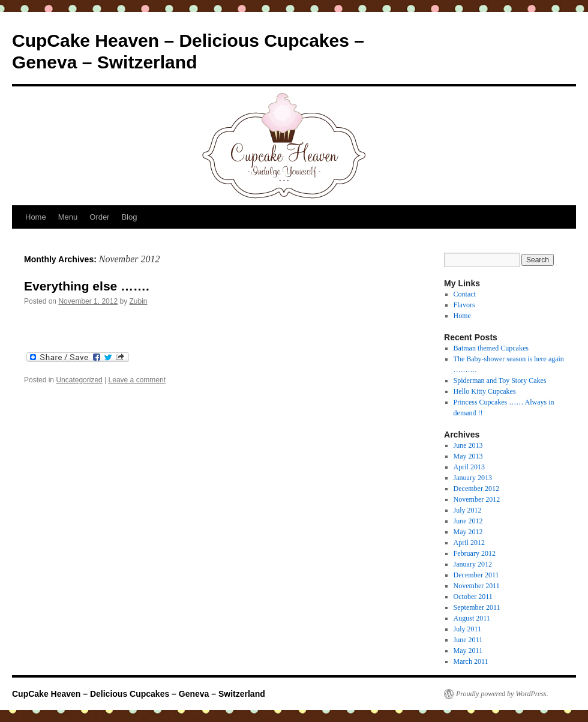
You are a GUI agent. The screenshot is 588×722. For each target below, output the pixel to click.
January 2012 (473, 564)
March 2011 (471, 661)
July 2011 (468, 629)
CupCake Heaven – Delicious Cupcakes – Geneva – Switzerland (139, 694)
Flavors (464, 305)
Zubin (139, 301)
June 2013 (468, 445)
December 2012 (476, 489)
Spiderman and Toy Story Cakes (500, 381)
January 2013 (473, 478)
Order (99, 217)
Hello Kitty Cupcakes (485, 391)
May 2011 (468, 651)
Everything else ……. (87, 286)
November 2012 (477, 499)
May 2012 (468, 532)
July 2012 (468, 510)
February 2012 (475, 553)
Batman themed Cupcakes (491, 348)
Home (36, 217)
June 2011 (468, 640)
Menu (68, 217)
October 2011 (473, 597)
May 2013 (468, 456)
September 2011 (477, 607)
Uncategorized (79, 380)
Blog (129, 217)
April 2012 (469, 543)
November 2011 (477, 586)
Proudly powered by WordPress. (502, 694)
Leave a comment (137, 380)
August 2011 (472, 618)
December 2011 (476, 575)
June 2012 (468, 521)
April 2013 (469, 467)
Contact (465, 294)
